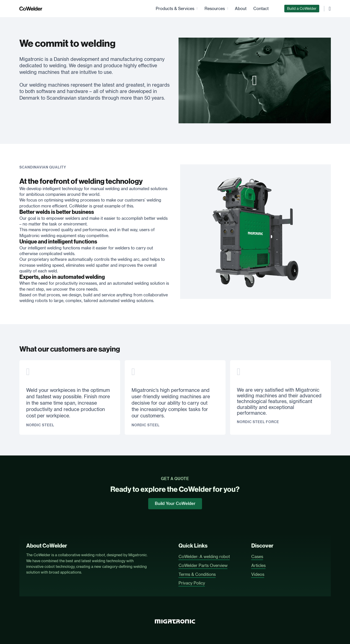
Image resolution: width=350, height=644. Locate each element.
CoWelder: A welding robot (204, 556)
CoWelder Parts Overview (203, 565)
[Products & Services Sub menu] (197, 9)
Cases (257, 556)
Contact (261, 8)
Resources (215, 8)
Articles (258, 565)
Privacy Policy (192, 583)
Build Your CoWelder (175, 503)
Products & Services (175, 8)
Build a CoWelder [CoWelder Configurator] (302, 8)
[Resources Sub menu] (228, 9)
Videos (258, 574)
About (241, 8)
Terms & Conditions (197, 574)
